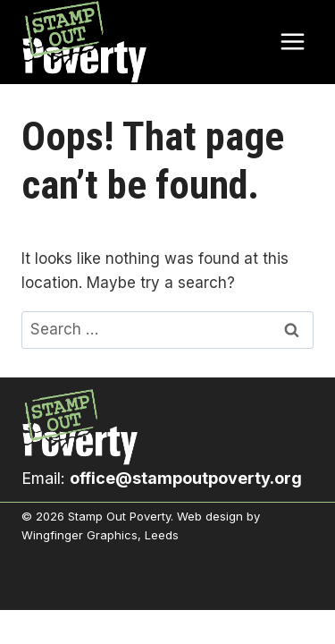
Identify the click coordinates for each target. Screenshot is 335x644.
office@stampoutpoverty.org (186, 478)
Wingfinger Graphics (80, 535)
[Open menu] (292, 42)
